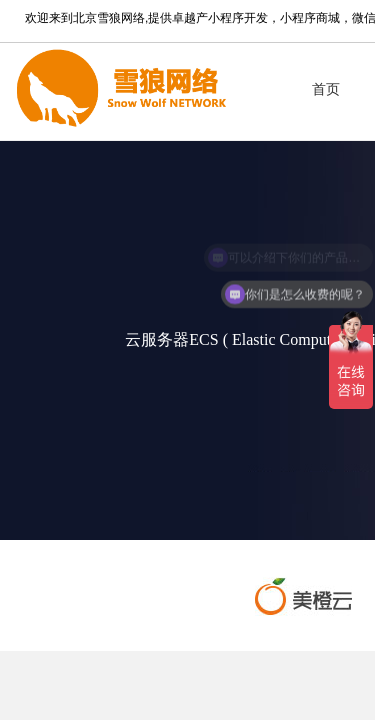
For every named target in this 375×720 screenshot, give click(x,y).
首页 (326, 89)
